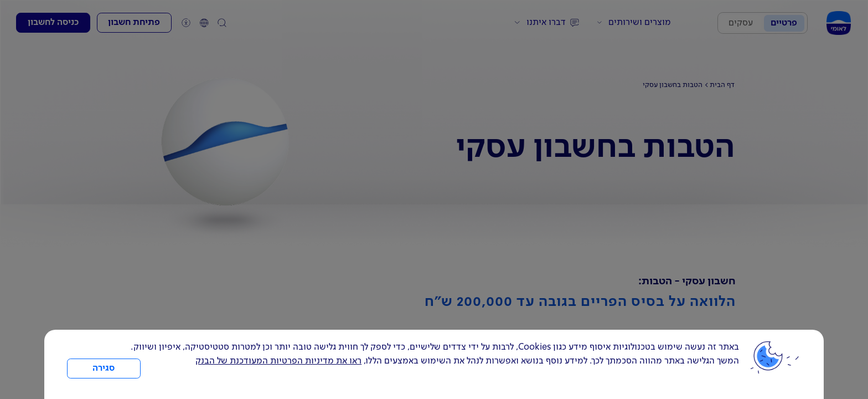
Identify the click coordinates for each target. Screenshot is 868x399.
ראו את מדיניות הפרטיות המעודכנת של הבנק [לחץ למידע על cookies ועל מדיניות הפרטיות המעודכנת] (278, 361)
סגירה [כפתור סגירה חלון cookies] (104, 369)
